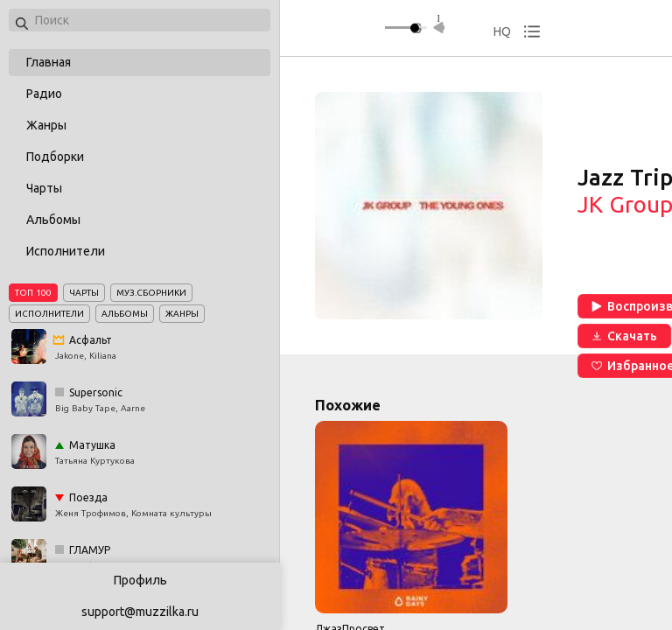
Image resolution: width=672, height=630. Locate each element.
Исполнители (66, 251)
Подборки (55, 157)
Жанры (46, 125)
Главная (49, 62)
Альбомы (53, 220)
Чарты (44, 188)
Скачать (624, 336)
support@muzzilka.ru (140, 612)
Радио (44, 94)
